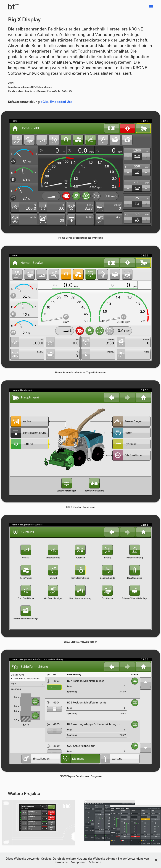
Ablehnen (95, 862)
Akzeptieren (79, 862)
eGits (45, 101)
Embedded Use (61, 101)
